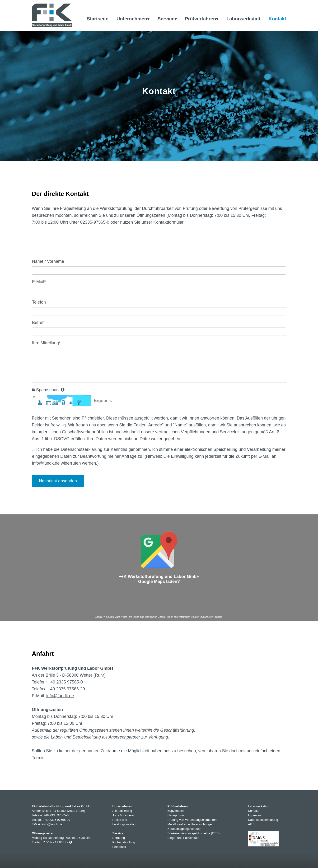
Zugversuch (176, 811)
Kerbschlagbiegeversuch (184, 829)
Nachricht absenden (58, 481)
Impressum (256, 815)
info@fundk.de (46, 463)
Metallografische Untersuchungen (191, 824)
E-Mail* (39, 282)
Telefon (39, 302)
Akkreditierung (122, 811)
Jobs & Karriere (123, 815)
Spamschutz (48, 390)
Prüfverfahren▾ (202, 19)
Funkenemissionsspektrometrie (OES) (194, 833)
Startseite (98, 19)
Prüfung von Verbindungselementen (192, 820)
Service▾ (167, 19)
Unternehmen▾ (133, 19)
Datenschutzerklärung (82, 449)
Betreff (38, 323)
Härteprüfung (177, 815)
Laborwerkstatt (243, 19)
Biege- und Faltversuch (183, 838)
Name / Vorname (48, 261)
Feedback (119, 847)
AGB (251, 824)
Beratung (119, 838)
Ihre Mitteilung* (46, 343)
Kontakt (277, 19)
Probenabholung (124, 842)
